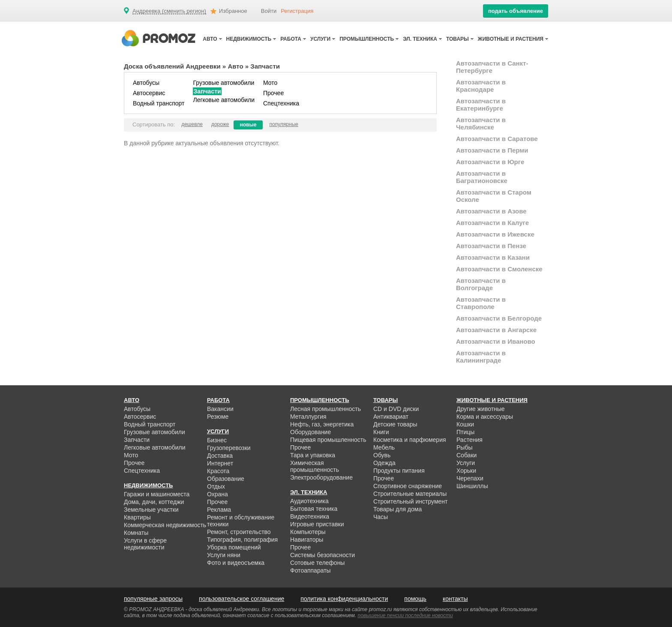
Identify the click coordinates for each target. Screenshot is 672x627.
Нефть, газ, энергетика (322, 424)
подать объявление (516, 11)
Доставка (220, 456)
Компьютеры (308, 532)
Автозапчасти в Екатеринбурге (481, 105)
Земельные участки (151, 510)
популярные (284, 124)
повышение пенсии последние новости (405, 615)
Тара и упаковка (313, 455)
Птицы (465, 432)
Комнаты (136, 533)
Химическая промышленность (315, 466)
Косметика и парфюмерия (410, 440)
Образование (226, 479)
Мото (270, 83)
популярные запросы (153, 599)
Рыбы (464, 447)
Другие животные (481, 409)
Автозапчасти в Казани (493, 257)
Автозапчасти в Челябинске (481, 123)
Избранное (233, 11)
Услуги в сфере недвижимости (145, 544)
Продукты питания (399, 471)
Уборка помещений (234, 547)
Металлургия (308, 417)
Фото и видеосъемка (236, 563)
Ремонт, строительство (239, 532)
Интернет (220, 463)
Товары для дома (397, 509)
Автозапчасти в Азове (491, 211)
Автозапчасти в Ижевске (495, 234)
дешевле (192, 124)
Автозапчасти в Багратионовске (482, 177)
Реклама (219, 510)
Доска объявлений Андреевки (172, 66)
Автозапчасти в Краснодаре (481, 86)
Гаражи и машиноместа (157, 494)
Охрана (217, 494)
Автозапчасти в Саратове (497, 139)
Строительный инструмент (410, 501)
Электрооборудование (321, 477)
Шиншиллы (472, 486)
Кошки (465, 424)
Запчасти (207, 91)
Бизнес (217, 440)
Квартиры (137, 517)
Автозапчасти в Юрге (490, 162)
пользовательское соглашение (241, 599)
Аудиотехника (309, 501)
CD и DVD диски (396, 409)
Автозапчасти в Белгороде (499, 318)
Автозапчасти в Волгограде (481, 284)
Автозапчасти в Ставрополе (481, 303)
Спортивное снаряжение (408, 486)
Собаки (466, 455)
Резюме (218, 417)
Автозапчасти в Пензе (491, 246)
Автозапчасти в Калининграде (481, 357)
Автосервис (149, 93)
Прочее (273, 93)
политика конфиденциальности (344, 599)
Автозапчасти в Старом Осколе (494, 196)
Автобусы (146, 83)
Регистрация (297, 11)
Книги (381, 432)
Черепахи (470, 478)
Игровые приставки (317, 524)
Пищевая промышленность (328, 440)
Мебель (384, 447)
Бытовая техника (314, 509)
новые (248, 125)
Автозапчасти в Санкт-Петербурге (492, 67)
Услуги (466, 463)
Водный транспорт (159, 103)
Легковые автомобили (224, 100)
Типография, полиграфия (242, 540)
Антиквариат (391, 417)
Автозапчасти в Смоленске (499, 269)
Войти (269, 11)
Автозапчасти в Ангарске (496, 330)
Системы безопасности (322, 555)
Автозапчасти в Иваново (496, 341)
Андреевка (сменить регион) (169, 11)
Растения (469, 440)
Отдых (216, 486)
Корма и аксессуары (485, 417)
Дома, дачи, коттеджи (154, 502)
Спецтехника (281, 103)
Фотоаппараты (310, 570)
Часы (381, 517)
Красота (218, 471)
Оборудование (310, 432)
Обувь (382, 455)
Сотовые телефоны (317, 563)
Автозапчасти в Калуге (492, 223)
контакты (455, 599)
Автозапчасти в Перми (492, 150)
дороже (220, 124)
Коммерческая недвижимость (165, 525)
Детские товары (395, 424)
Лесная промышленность (325, 409)
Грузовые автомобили (223, 83)
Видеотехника (310, 516)
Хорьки (466, 471)
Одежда (384, 463)
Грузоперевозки (229, 448)
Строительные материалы (410, 494)
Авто (235, 66)
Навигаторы (307, 540)
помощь (415, 599)
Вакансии (220, 409)
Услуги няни (224, 555)
